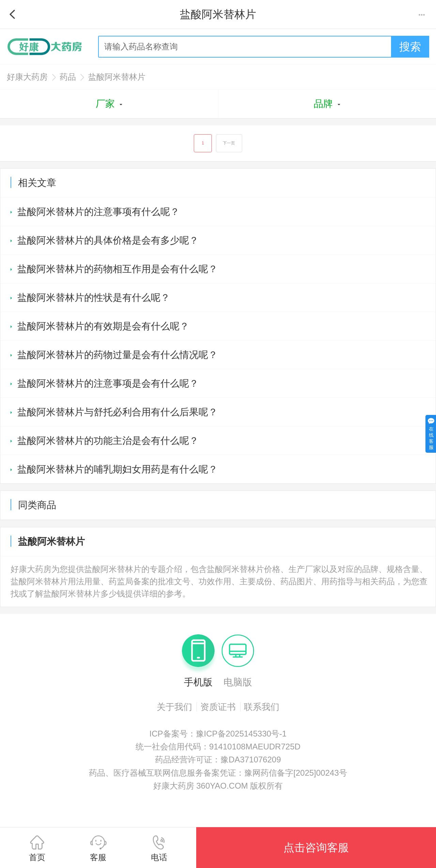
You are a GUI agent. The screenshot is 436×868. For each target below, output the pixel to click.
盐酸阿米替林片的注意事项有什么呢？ (98, 212)
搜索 (410, 47)
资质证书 (218, 707)
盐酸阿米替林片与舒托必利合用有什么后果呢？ (118, 412)
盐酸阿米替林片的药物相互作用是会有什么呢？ (118, 269)
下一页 (229, 143)
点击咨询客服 (316, 848)
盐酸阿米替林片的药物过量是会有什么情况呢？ (118, 355)
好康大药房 (27, 77)
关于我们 (174, 707)
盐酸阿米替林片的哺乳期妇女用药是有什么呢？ (118, 470)
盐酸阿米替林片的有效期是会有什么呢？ (103, 327)
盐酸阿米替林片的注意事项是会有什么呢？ (108, 384)
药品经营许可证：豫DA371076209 (218, 760)
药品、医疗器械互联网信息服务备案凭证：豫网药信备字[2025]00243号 (218, 773)
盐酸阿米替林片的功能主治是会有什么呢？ (108, 441)
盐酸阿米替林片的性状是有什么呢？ (94, 298)
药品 (68, 77)
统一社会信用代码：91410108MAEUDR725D (218, 747)
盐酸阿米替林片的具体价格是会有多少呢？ (108, 241)
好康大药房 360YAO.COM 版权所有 (218, 786)
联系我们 (262, 707)
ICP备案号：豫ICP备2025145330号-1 (218, 734)
